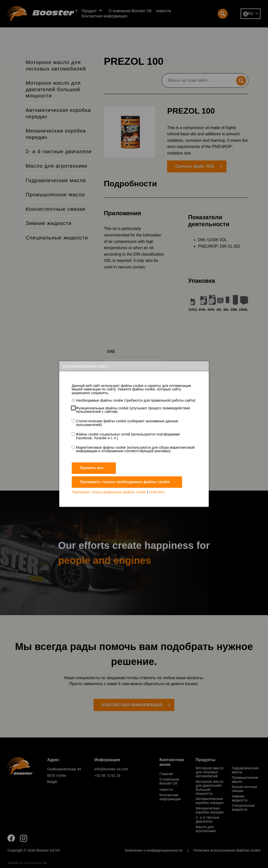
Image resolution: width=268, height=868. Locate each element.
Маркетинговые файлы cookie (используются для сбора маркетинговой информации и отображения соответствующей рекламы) (135, 449)
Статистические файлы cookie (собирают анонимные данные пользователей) (127, 423)
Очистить (157, 492)
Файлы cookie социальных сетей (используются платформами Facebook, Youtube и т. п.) (128, 436)
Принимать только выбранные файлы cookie (109, 492)
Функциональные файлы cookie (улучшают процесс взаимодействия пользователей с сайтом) (133, 410)
